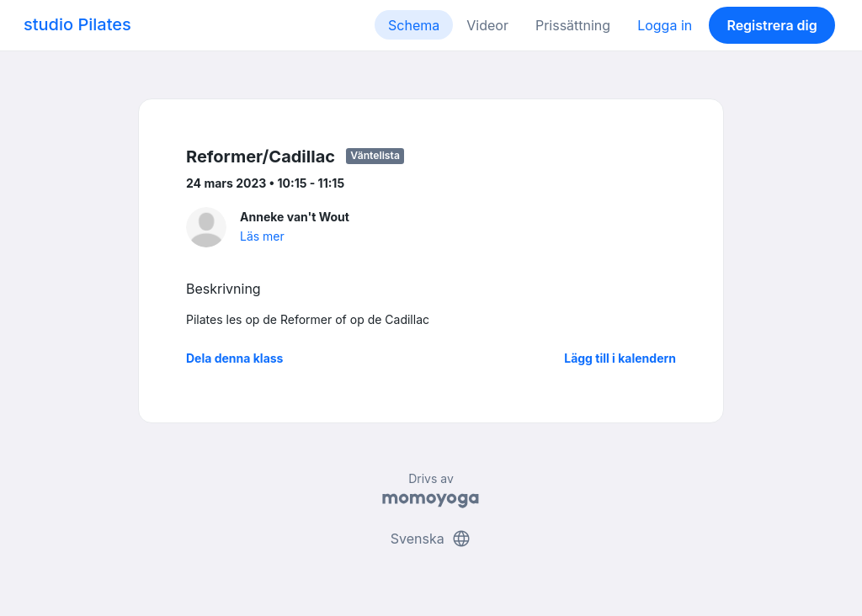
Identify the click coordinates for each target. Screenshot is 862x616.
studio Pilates (77, 24)
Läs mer (262, 236)
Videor (487, 25)
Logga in (665, 25)
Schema (414, 25)
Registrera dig (772, 25)
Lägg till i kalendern (620, 358)
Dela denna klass (234, 358)
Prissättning (573, 25)
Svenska (431, 539)
